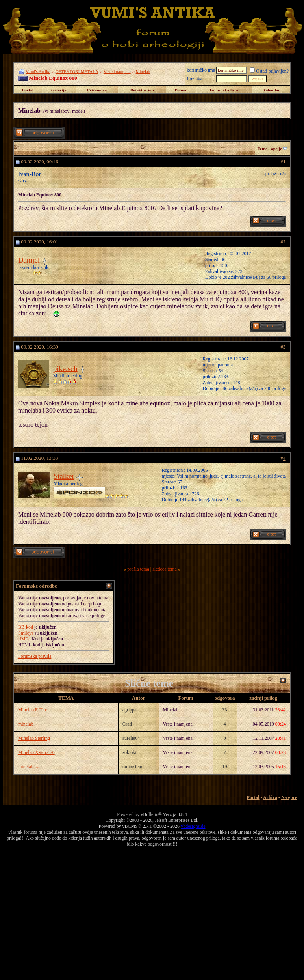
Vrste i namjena (117, 71)
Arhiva (270, 797)
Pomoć (181, 90)
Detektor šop (142, 90)
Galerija (59, 90)
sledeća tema (165, 569)
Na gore (289, 797)
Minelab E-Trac (33, 710)
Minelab (143, 71)
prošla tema (138, 569)
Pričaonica (97, 90)
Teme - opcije (270, 149)
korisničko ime (201, 70)
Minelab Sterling (34, 738)
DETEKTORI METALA (77, 71)
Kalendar (271, 90)
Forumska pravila (35, 656)
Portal (28, 90)
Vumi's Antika (38, 71)
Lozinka (194, 79)
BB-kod (26, 627)
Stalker (64, 476)
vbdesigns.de (193, 826)
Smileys (26, 633)
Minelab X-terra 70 (36, 752)
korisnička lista (224, 90)
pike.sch (65, 369)
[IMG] (24, 639)
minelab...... (29, 767)
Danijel (29, 260)
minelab (26, 724)
